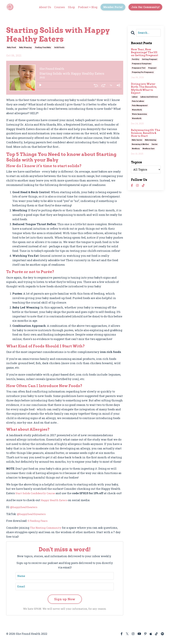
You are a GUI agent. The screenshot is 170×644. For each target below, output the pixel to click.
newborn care (148, 148)
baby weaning (25, 47)
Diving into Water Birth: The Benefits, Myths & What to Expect (144, 88)
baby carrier (137, 140)
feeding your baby (43, 47)
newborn (136, 148)
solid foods (59, 47)
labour (135, 97)
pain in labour (138, 101)
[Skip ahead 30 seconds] (103, 85)
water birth (137, 110)
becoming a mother (140, 144)
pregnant (152, 68)
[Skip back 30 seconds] (96, 85)
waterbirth (137, 118)
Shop (70, 7)
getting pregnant (150, 59)
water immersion (139, 114)
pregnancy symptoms (142, 64)
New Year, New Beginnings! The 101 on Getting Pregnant (145, 52)
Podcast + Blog (86, 7)
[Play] (40, 85)
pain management (140, 105)
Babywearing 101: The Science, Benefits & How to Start (146, 133)
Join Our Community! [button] (145, 7)
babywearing (151, 140)
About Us (43, 7)
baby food (12, 47)
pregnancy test (139, 68)
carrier (155, 144)
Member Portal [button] (112, 7)
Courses (58, 7)
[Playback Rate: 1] (111, 85)
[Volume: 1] (118, 85)
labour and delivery (149, 97)
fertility (136, 59)
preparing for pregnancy (143, 72)
